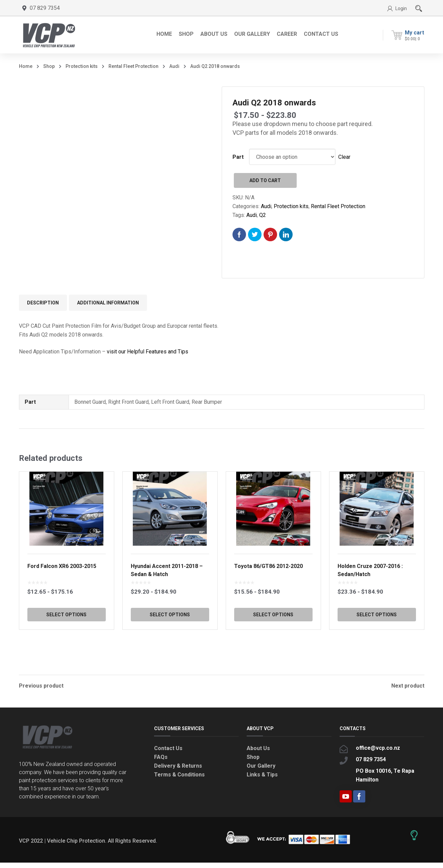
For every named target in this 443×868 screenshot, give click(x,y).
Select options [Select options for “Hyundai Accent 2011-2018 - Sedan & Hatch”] (170, 635)
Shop (49, 66)
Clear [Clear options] (344, 157)
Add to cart (265, 180)
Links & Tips (262, 780)
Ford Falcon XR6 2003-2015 (62, 587)
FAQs (161, 762)
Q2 (263, 215)
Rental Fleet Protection (133, 66)
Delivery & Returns (178, 771)
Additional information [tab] (108, 303)
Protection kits (82, 66)
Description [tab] (43, 303)
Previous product (41, 686)
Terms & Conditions (179, 780)
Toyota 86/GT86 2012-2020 (268, 587)
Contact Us (168, 754)
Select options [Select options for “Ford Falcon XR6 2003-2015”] (66, 635)
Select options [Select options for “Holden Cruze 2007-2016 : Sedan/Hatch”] (377, 635)
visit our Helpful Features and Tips (147, 352)
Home (26, 66)
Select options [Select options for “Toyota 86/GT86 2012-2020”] (273, 635)
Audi (174, 66)
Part (238, 157)
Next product (408, 686)
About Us (258, 754)
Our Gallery (261, 771)
